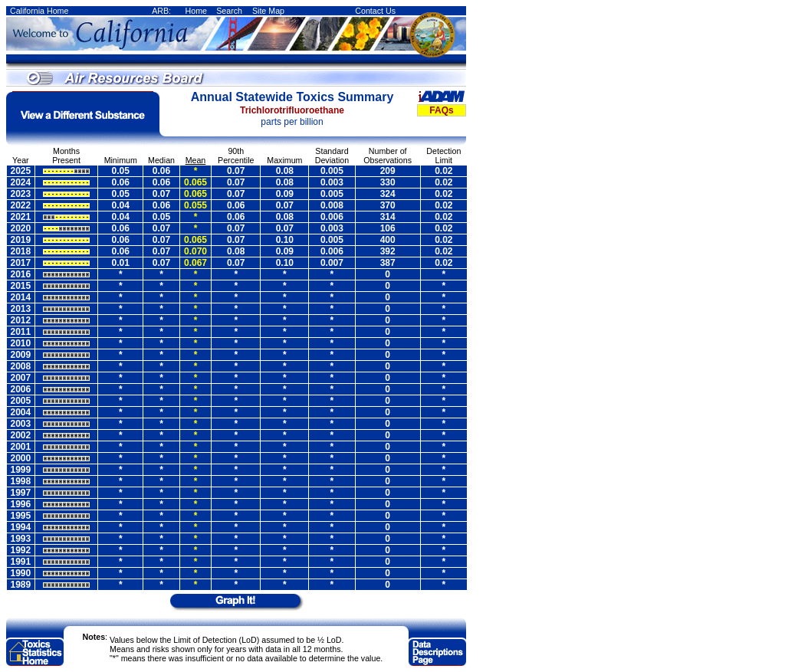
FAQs (441, 110)
